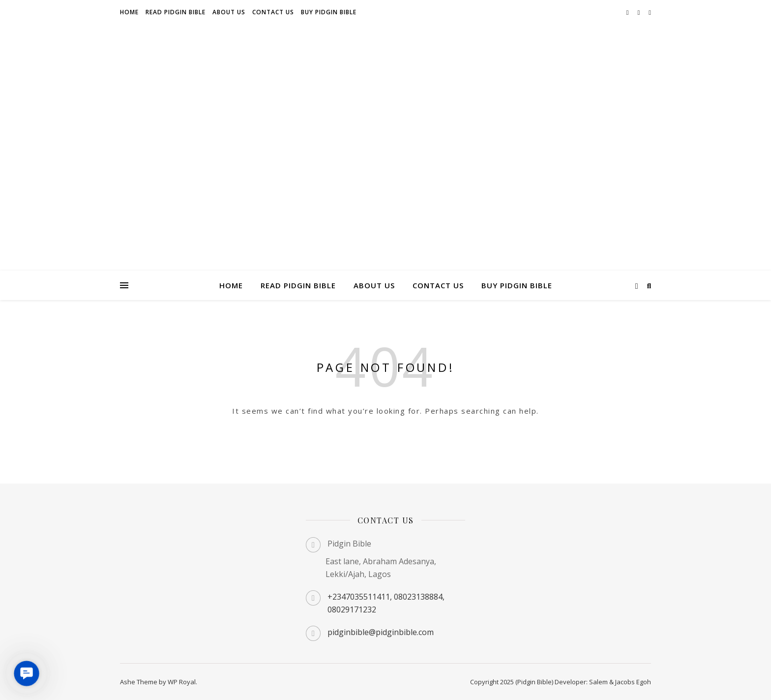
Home (129, 12)
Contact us (273, 12)
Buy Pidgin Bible (329, 12)
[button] (27, 673)
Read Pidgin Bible (176, 12)
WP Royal (182, 682)
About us (229, 12)
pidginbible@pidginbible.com (381, 632)
